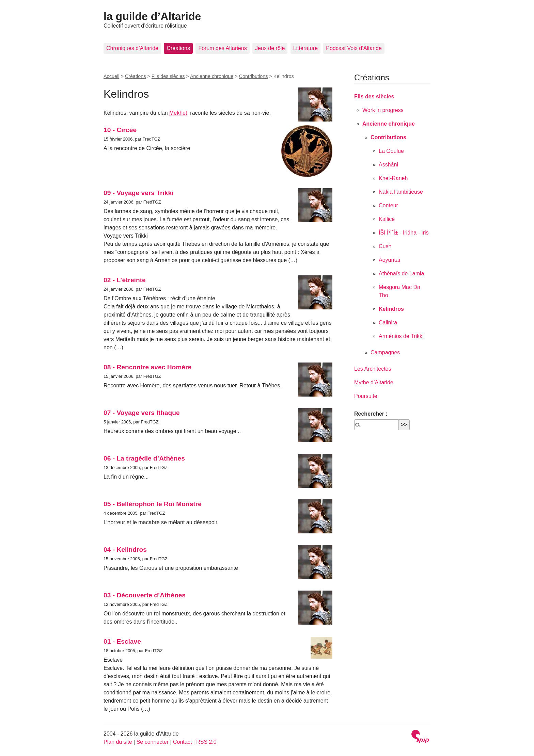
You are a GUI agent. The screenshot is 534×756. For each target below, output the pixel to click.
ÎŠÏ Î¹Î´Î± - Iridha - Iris (404, 233)
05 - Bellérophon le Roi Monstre (153, 504)
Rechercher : (371, 414)
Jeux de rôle (270, 48)
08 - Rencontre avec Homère (147, 367)
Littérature (305, 48)
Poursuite (366, 396)
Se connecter (153, 742)
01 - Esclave (122, 641)
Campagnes (385, 352)
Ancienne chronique (212, 76)
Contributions (254, 76)
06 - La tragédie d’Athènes (144, 458)
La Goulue (391, 151)
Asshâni (388, 165)
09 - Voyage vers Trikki (139, 193)
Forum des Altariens (222, 48)
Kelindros (391, 309)
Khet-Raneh (393, 178)
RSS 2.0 (206, 742)
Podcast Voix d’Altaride (354, 48)
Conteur (388, 205)
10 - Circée (120, 130)
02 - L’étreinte (125, 280)
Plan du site (118, 742)
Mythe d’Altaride (374, 382)
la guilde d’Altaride (152, 16)
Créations (178, 48)
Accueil (111, 76)
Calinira (388, 323)
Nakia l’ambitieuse (401, 192)
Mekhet (178, 113)
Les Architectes (373, 369)
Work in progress (383, 110)
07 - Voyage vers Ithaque (142, 413)
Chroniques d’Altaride (132, 48)
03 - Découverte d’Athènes (145, 595)
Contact (182, 742)
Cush (385, 246)
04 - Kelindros (125, 550)
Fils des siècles (168, 76)
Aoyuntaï (389, 260)
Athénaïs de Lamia (401, 274)
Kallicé (387, 219)
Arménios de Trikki (401, 336)
